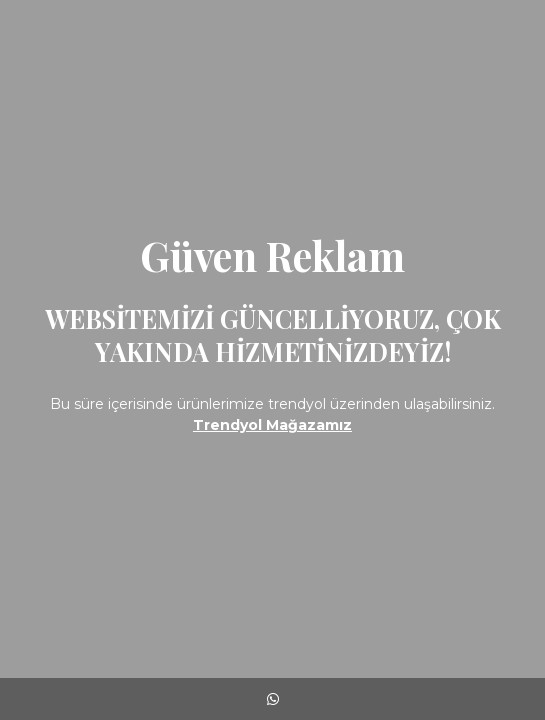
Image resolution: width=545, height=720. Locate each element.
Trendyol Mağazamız (272, 425)
